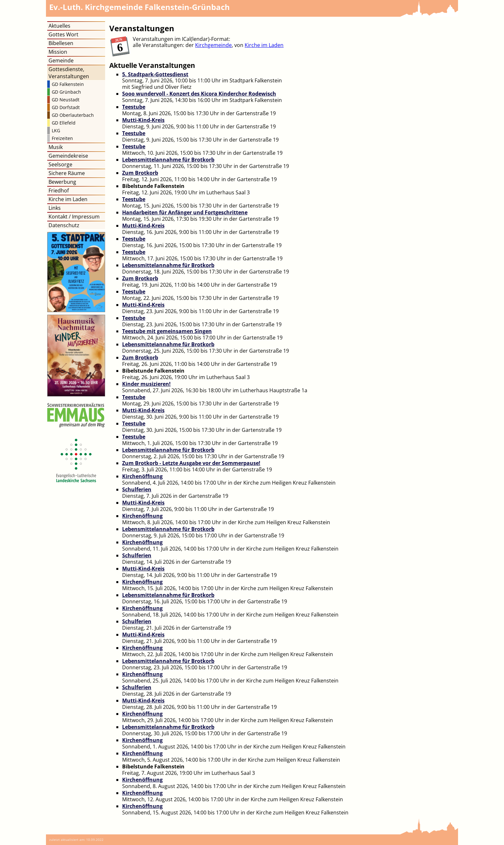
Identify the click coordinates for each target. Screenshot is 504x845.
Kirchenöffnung (142, 476)
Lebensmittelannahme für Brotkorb (168, 160)
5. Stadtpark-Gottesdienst (155, 74)
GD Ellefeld (64, 123)
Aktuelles (59, 26)
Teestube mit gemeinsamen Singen (167, 331)
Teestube (134, 107)
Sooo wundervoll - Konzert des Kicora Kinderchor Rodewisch (199, 94)
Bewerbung (62, 182)
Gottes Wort (63, 34)
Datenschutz (64, 225)
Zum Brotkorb (140, 173)
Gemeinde (61, 60)
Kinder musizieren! (146, 384)
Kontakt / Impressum (74, 217)
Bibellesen (61, 43)
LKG (56, 130)
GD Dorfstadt (66, 107)
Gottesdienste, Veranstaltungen (69, 73)
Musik (56, 147)
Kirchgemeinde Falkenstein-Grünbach (139, 7)
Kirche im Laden (264, 45)
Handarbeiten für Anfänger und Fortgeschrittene (185, 212)
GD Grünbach (66, 92)
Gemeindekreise (68, 156)
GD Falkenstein (68, 84)
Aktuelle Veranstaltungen (152, 65)
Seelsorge (60, 164)
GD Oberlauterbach (73, 115)
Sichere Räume (67, 173)
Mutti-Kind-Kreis (143, 120)
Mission (58, 52)
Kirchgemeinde (213, 45)
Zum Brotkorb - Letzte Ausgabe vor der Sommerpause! (191, 463)
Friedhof (59, 190)
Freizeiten (62, 138)
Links (55, 208)
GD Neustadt (66, 100)
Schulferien (137, 489)
